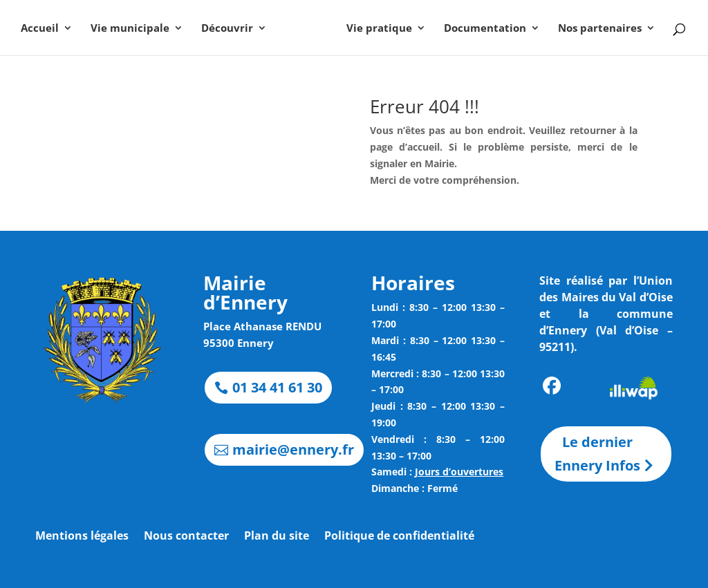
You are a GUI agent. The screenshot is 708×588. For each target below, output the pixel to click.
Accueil (45, 29)
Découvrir (233, 29)
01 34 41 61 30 (277, 387)
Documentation (479, 29)
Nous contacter (186, 537)
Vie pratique (374, 29)
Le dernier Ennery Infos (597, 454)
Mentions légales (82, 537)
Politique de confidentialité (399, 537)
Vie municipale (136, 29)
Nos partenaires (594, 29)
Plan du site (277, 537)
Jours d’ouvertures (459, 472)
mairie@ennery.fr (293, 449)
